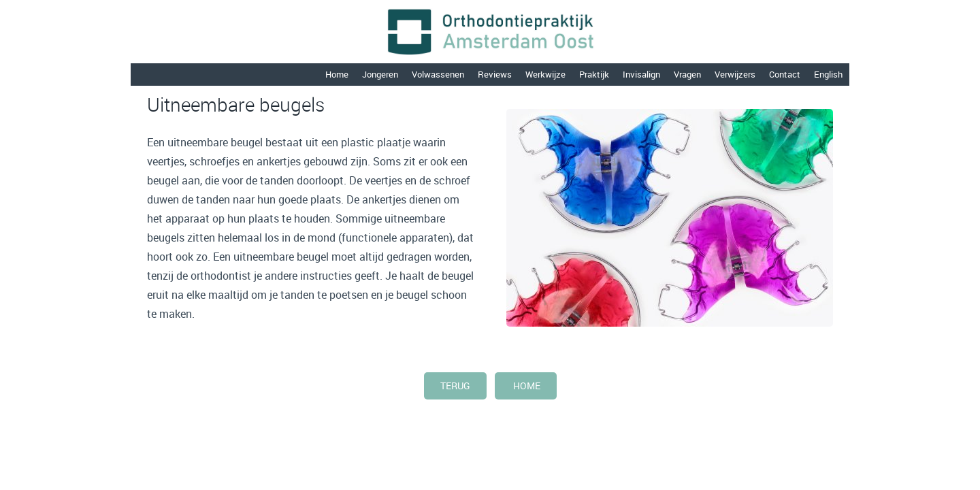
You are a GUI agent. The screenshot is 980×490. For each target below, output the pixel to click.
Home (337, 74)
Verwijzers (735, 74)
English (828, 74)
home (526, 386)
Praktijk (594, 74)
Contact (785, 74)
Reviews (495, 74)
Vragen (687, 74)
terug (455, 386)
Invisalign (641, 74)
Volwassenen (438, 74)
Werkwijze (545, 74)
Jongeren (380, 74)
